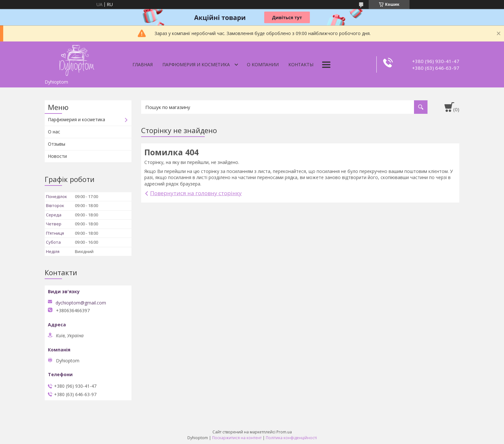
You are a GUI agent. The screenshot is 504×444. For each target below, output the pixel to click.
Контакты (301, 64)
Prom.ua (284, 432)
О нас (54, 132)
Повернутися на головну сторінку (196, 193)
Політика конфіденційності (291, 438)
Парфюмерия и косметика (196, 64)
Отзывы (57, 144)
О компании (263, 64)
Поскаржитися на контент (237, 438)
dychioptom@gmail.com (81, 303)
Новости (57, 156)
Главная (143, 64)
